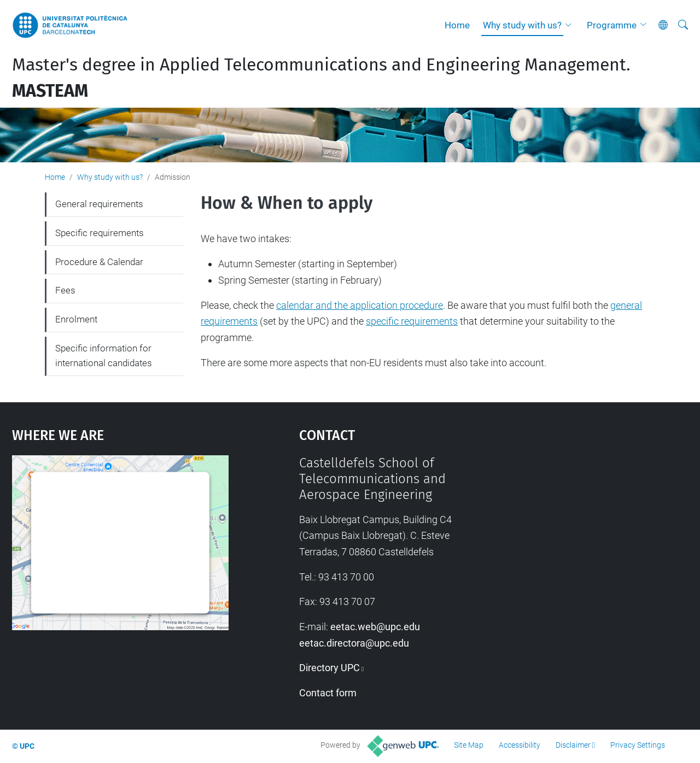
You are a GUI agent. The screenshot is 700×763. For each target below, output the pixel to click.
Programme (612, 25)
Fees (65, 290)
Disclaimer (573, 745)
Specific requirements (100, 233)
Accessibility (520, 745)
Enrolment (76, 319)
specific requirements (412, 321)
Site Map (469, 745)
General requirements (99, 204)
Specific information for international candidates (104, 356)
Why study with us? (522, 25)
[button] (571, 25)
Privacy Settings (638, 745)
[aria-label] (683, 25)
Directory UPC (329, 668)
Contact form (328, 693)
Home (457, 25)
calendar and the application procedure (360, 305)
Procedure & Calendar (99, 262)
